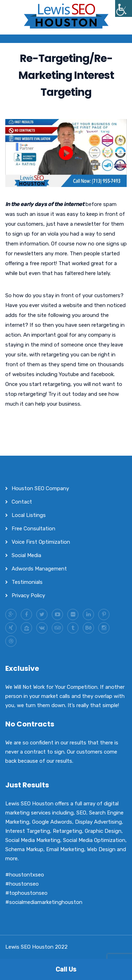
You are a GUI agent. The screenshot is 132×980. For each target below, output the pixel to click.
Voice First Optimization (41, 542)
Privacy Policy (28, 595)
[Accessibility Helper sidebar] (124, 8)
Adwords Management (39, 569)
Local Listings (29, 515)
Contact (22, 502)
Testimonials (27, 582)
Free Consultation (33, 529)
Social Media (26, 555)
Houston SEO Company (40, 488)
